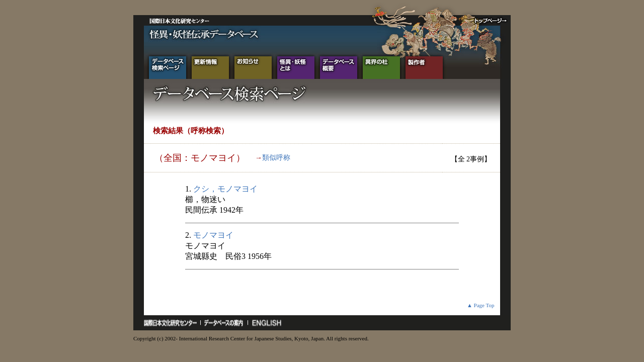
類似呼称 (276, 158)
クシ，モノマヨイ (225, 189)
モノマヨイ (213, 235)
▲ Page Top (481, 305)
